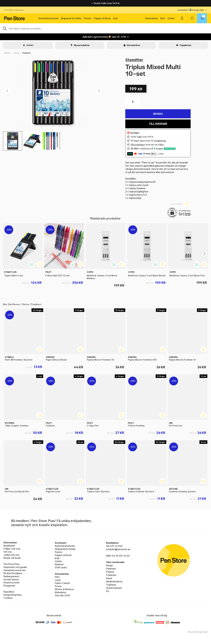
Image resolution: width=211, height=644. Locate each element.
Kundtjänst (183, 10)
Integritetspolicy (13, 595)
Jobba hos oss (11, 555)
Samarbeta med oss (14, 570)
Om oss (8, 552)
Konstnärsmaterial (48, 18)
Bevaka (158, 114)
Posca (58, 586)
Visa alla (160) (62, 595)
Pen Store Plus (12, 564)
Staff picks (61, 567)
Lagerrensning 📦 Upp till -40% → (105, 37)
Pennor (88, 18)
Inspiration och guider (15, 567)
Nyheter (59, 564)
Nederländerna (114, 581)
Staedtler (134, 60)
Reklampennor (11, 576)
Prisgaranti (9, 586)
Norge (109, 565)
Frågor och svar (12, 549)
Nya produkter (82, 45)
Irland (109, 578)
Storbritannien (114, 588)
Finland (110, 572)
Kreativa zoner (12, 582)
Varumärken (151, 18)
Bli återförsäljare (13, 573)
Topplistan (185, 45)
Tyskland (111, 585)
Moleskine (60, 592)
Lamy (58, 580)
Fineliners (27, 53)
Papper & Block (102, 18)
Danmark (111, 569)
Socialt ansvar (11, 579)
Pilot (57, 577)
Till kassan (158, 124)
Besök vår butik (12, 558)
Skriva (16, 53)
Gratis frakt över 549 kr (105, 3)
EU (108, 591)
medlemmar (160, 141)
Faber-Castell (62, 583)
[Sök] (105, 28)
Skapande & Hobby (71, 18)
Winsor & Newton (64, 589)
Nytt (163, 18)
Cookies (8, 598)
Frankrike (111, 575)
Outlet (171, 18)
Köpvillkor (9, 592)
